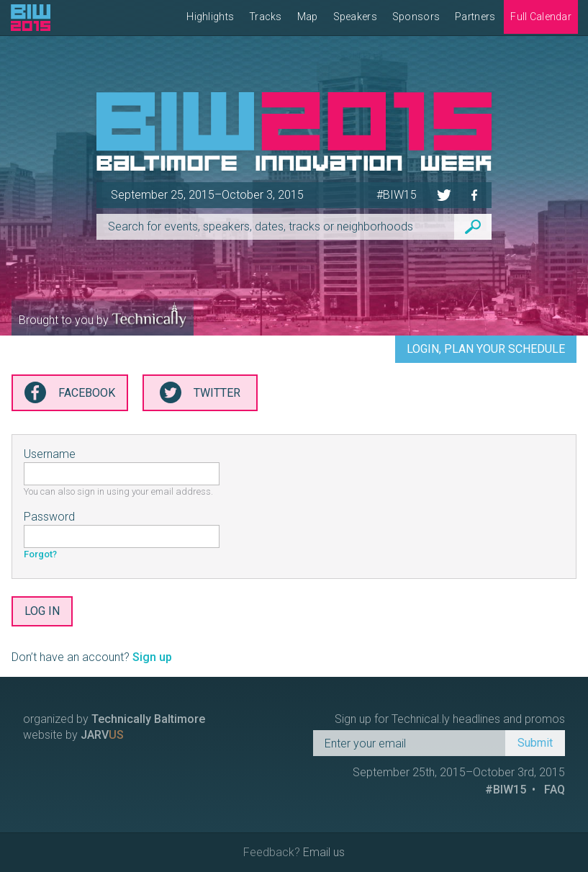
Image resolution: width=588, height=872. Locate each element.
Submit (535, 743)
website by (73, 735)
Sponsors (416, 17)
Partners (475, 17)
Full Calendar (541, 17)
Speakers (355, 17)
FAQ (555, 790)
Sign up (152, 657)
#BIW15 (397, 195)
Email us (324, 852)
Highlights (210, 17)
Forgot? (40, 554)
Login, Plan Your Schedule (486, 349)
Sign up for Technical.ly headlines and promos (450, 719)
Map (308, 17)
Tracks (266, 17)
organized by (114, 719)
